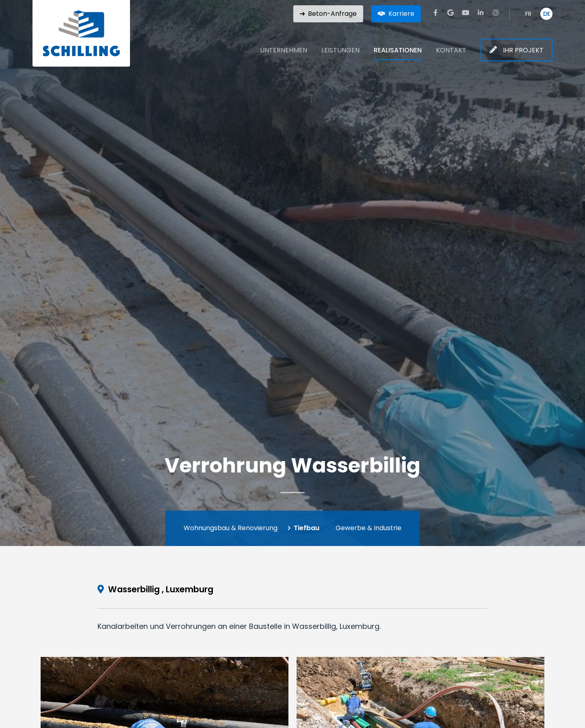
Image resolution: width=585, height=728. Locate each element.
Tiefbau (307, 528)
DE (547, 14)
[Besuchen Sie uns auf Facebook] (435, 13)
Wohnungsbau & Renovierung (231, 528)
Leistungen (340, 51)
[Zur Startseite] (81, 33)
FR (528, 14)
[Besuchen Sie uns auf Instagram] (496, 13)
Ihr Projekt (523, 50)
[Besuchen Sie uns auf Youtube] (466, 13)
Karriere (401, 14)
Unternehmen (284, 51)
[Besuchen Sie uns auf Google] (451, 13)
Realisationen (398, 51)
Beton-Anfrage (332, 14)
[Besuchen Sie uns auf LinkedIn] (481, 13)
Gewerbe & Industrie (368, 528)
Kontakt (451, 51)
